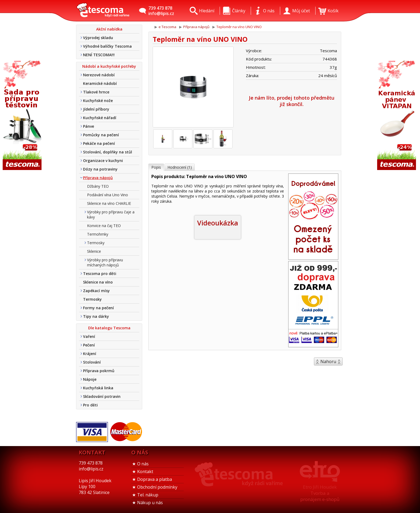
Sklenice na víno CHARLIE (109, 203)
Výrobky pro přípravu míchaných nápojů (105, 262)
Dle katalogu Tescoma (109, 328)
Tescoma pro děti (100, 274)
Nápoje (90, 379)
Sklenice (94, 251)
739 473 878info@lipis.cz (161, 11)
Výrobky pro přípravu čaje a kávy (111, 214)
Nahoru (328, 361)
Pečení (89, 345)
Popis (156, 167)
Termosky (96, 243)
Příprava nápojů (98, 178)
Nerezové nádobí (99, 75)
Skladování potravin (102, 396)
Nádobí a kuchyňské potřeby (109, 66)
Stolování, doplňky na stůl (108, 152)
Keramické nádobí (100, 83)
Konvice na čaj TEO (104, 226)
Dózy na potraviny (100, 169)
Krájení (90, 354)
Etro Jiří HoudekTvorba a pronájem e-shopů (320, 493)
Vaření (89, 336)
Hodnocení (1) (180, 167)
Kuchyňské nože (98, 101)
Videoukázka (218, 223)
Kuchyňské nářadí (100, 118)
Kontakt (145, 471)
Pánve (89, 126)
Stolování (92, 362)
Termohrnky (98, 234)
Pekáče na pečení (99, 143)
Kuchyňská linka (98, 388)
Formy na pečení (98, 308)
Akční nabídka (109, 29)
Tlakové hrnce (96, 92)
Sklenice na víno (98, 282)
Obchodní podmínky (157, 487)
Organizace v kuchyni (103, 161)
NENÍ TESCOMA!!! (99, 55)
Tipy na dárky (96, 316)
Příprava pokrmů (99, 371)
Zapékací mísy (96, 291)
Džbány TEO (98, 186)
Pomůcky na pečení (101, 135)
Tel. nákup (148, 495)
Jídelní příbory (96, 109)
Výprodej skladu (98, 38)
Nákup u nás (150, 503)
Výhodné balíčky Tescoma (107, 46)
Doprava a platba (155, 479)
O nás (143, 464)
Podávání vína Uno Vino (108, 195)
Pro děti (90, 405)
